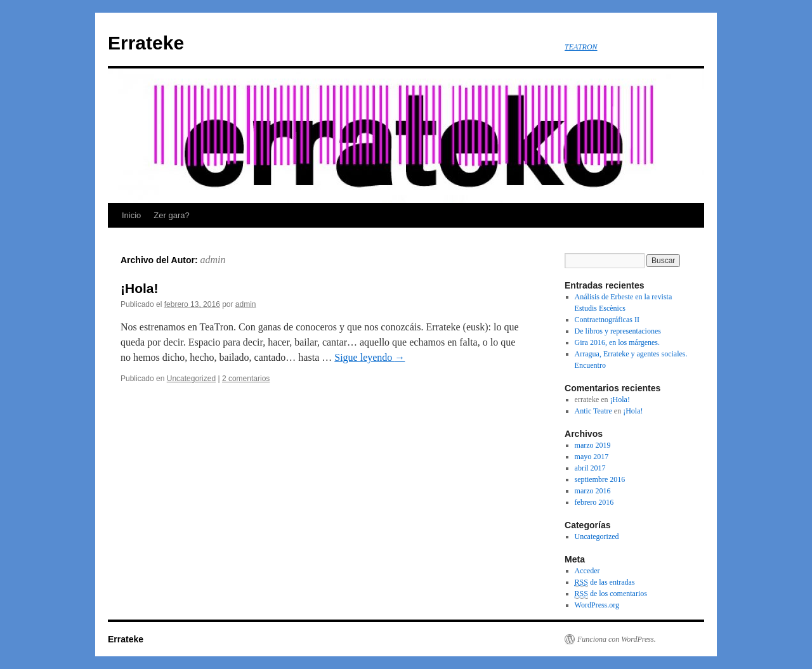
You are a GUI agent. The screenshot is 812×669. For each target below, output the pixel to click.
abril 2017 (590, 468)
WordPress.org (597, 605)
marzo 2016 (593, 491)
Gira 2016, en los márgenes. (617, 342)
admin (213, 260)
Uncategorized (191, 379)
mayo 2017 (592, 457)
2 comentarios (246, 379)
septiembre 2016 (600, 479)
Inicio (131, 215)
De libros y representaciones (618, 331)
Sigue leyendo (370, 357)
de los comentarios (611, 594)
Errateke (146, 43)
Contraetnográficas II (607, 320)
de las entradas (605, 582)
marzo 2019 (593, 445)
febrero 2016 (594, 502)
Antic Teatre (593, 411)
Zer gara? (171, 215)
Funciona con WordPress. (617, 639)
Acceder (587, 571)
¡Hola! (140, 288)
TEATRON (581, 47)
